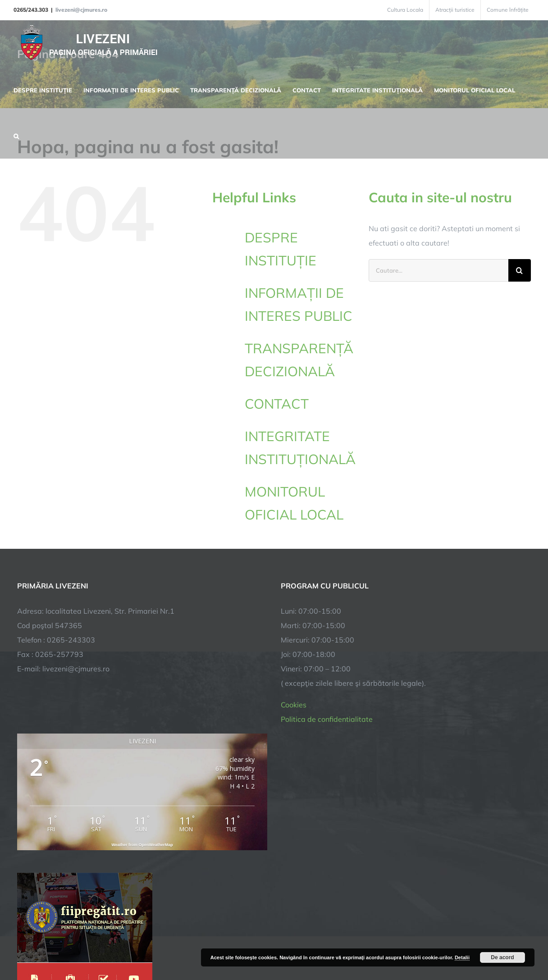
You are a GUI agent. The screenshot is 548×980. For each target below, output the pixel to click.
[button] (16, 135)
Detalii (462, 957)
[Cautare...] (438, 270)
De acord (502, 957)
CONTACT (277, 404)
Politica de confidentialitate (327, 719)
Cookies (294, 705)
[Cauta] (520, 270)
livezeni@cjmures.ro (81, 10)
